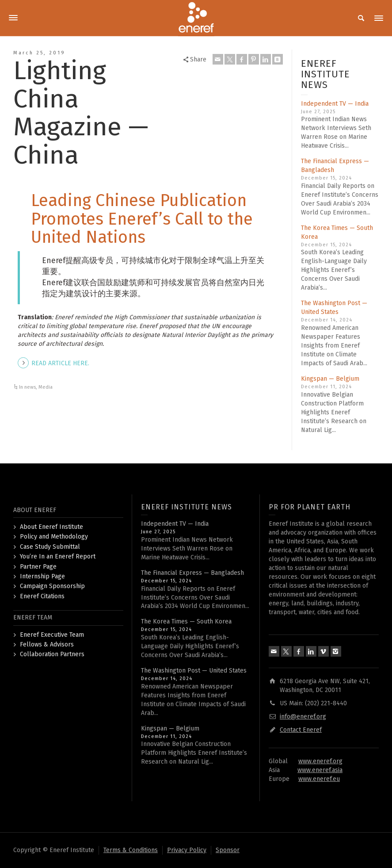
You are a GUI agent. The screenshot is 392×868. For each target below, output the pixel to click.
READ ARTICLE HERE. (60, 363)
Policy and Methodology (54, 537)
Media (46, 387)
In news (27, 387)
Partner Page (38, 567)
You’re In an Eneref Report (58, 556)
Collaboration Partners (52, 654)
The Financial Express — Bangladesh (192, 573)
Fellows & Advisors (47, 644)
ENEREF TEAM (33, 618)
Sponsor (228, 850)
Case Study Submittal (50, 547)
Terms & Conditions (131, 850)
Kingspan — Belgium (330, 379)
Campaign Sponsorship (52, 586)
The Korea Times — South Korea (186, 621)
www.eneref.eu (319, 779)
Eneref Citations (42, 596)
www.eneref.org (320, 761)
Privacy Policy (187, 850)
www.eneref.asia (320, 770)
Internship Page (42, 576)
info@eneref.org (303, 717)
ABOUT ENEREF (35, 510)
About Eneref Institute (51, 527)
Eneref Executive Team (52, 635)
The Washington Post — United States (194, 671)
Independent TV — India (335, 104)
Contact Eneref (301, 730)
